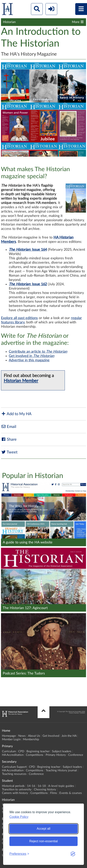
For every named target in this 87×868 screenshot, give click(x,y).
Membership (31, 739)
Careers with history (15, 793)
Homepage (9, 736)
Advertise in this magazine (29, 360)
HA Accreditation (13, 755)
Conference (76, 755)
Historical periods (13, 786)
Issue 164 (39, 250)
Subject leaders (62, 751)
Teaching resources (14, 774)
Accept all (43, 829)
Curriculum (9, 751)
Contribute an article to (38, 352)
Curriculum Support (14, 767)
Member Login (11, 739)
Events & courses (71, 793)
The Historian (19, 250)
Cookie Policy (19, 817)
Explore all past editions (19, 318)
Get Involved (51, 736)
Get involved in (32, 356)
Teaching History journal (61, 770)
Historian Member (21, 381)
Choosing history (45, 790)
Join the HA (69, 736)
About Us (34, 736)
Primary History (56, 755)
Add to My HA (16, 414)
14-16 (31, 786)
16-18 (42, 786)
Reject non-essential (44, 841)
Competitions (35, 755)
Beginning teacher (38, 751)
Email (9, 427)
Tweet (9, 452)
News (22, 736)
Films (54, 793)
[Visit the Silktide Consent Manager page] (73, 854)
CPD (21, 751)
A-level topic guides (61, 786)
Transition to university (17, 790)
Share (9, 439)
